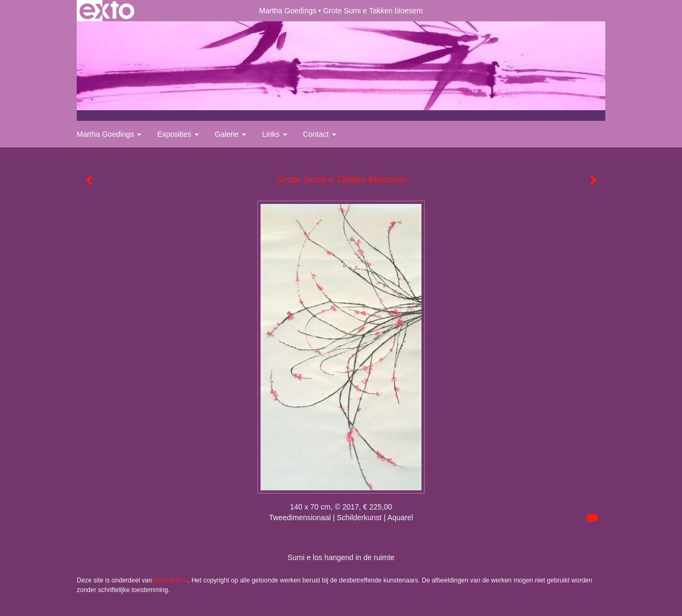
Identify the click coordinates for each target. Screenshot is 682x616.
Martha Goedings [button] (109, 134)
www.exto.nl (171, 580)
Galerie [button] (230, 134)
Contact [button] (320, 134)
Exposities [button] (178, 134)
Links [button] (275, 134)
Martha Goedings (287, 11)
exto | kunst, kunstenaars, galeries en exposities (107, 11)
